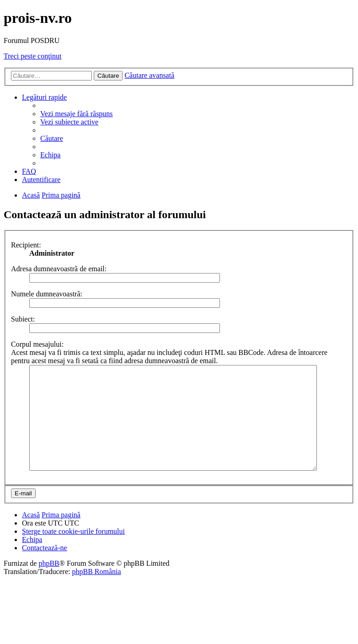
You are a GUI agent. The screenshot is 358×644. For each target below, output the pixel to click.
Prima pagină (61, 535)
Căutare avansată (149, 75)
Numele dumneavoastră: (47, 294)
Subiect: (23, 319)
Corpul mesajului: (37, 344)
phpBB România (96, 592)
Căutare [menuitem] (52, 138)
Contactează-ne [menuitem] (45, 568)
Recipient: (26, 245)
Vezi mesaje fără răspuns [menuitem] (77, 114)
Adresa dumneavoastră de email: (59, 269)
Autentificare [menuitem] (41, 180)
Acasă (31, 535)
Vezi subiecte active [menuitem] (69, 122)
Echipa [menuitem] (50, 155)
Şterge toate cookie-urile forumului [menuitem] (73, 552)
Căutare (108, 76)
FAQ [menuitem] (29, 171)
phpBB (49, 584)
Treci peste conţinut (33, 56)
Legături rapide (44, 97)
